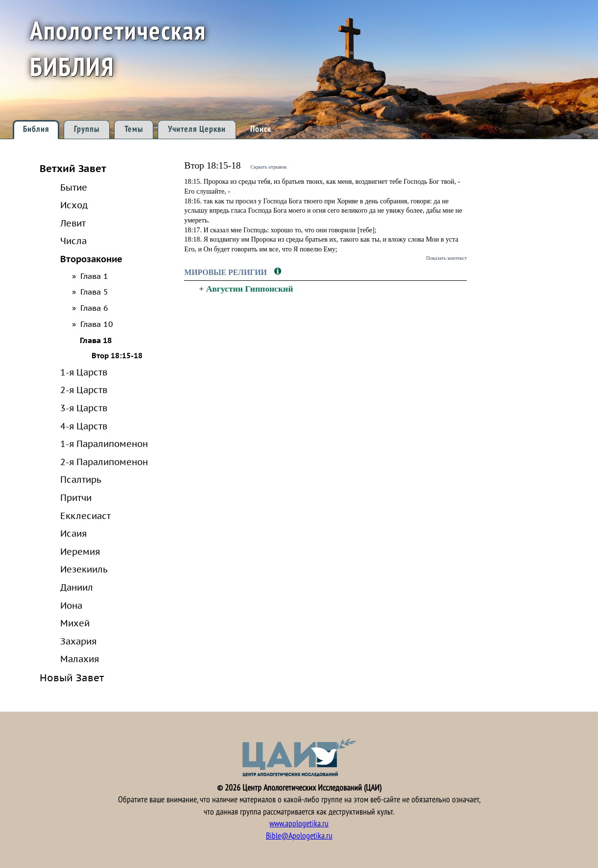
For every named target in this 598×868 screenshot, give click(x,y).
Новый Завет (72, 678)
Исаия (73, 533)
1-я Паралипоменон (104, 444)
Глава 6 (94, 308)
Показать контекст (446, 258)
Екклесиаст (85, 516)
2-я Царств (84, 390)
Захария (78, 641)
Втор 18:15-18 (117, 356)
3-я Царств (84, 408)
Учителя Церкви (197, 129)
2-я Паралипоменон (104, 462)
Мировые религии (227, 272)
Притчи (76, 497)
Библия (36, 129)
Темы (134, 129)
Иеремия (80, 551)
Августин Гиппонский (250, 289)
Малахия (80, 659)
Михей (75, 623)
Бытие (74, 187)
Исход (74, 205)
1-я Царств (84, 372)
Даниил (77, 587)
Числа (73, 241)
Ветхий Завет (73, 168)
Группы (87, 129)
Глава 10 (97, 324)
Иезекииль (84, 569)
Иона (71, 605)
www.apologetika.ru (299, 824)
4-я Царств (84, 426)
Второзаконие (91, 259)
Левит (73, 223)
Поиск (261, 129)
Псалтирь (81, 479)
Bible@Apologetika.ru (299, 836)
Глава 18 (96, 340)
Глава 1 (94, 276)
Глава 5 (94, 292)
